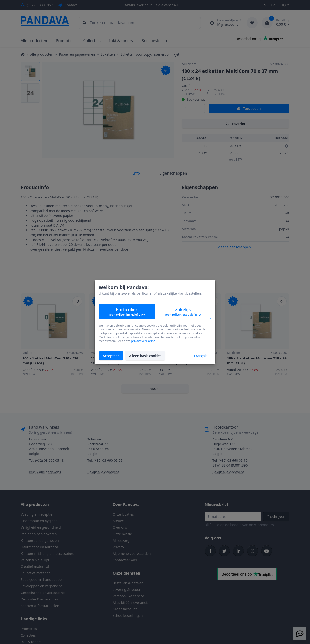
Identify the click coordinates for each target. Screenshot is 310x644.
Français (201, 356)
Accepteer (111, 356)
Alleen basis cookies (145, 356)
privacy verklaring (143, 341)
